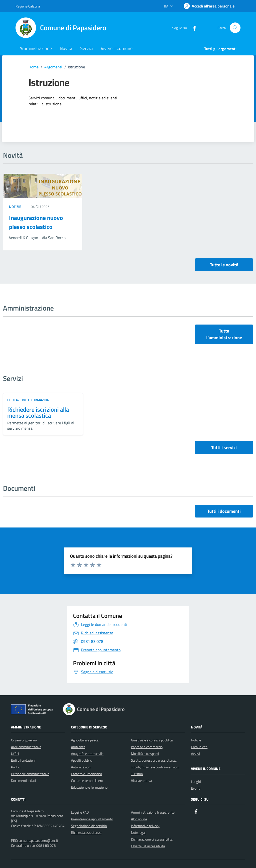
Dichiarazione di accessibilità (152, 839)
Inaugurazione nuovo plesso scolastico (36, 222)
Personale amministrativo (30, 774)
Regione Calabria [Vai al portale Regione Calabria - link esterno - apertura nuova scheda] (28, 6)
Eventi (196, 788)
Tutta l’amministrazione (224, 334)
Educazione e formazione (29, 400)
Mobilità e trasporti (145, 754)
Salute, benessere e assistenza (154, 760)
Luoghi (196, 781)
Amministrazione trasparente (153, 812)
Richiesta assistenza (86, 832)
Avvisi (195, 754)
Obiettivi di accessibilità (148, 846)
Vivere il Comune (117, 48)
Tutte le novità (224, 265)
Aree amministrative (26, 747)
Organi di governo (24, 740)
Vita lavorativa (141, 781)
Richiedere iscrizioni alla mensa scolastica (38, 412)
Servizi (86, 48)
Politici (16, 767)
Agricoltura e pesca (85, 740)
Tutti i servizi (224, 447)
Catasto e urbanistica (86, 774)
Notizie (15, 207)
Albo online (139, 819)
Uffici (15, 754)
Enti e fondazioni (23, 760)
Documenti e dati (23, 781)
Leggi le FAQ (80, 812)
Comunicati (199, 747)
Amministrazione (36, 48)
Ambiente (78, 747)
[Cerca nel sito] (235, 28)
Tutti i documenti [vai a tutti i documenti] (224, 511)
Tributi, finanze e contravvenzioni (155, 767)
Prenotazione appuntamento (92, 819)
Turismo (137, 774)
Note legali (139, 832)
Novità (66, 48)
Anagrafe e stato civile (87, 754)
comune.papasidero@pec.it (38, 840)
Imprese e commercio (147, 747)
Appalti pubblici (82, 760)
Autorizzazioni (81, 767)
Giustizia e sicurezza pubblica (152, 740)
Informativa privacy (145, 826)
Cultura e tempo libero (87, 781)
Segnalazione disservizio (89, 826)
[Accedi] (209, 6)
